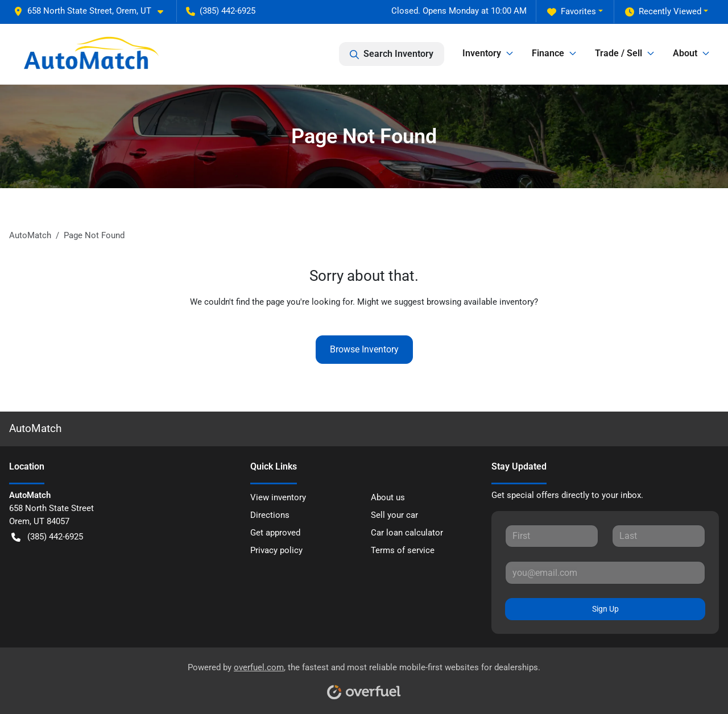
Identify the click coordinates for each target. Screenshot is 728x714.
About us (388, 497)
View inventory (278, 497)
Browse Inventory (364, 349)
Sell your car (394, 515)
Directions (270, 515)
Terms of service (403, 550)
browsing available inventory (480, 302)
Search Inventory (392, 54)
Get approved (275, 533)
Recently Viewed (663, 12)
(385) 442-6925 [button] (221, 11)
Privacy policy (276, 550)
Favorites (572, 12)
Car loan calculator (407, 533)
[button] (93, 11)
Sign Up (605, 609)
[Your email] (605, 572)
